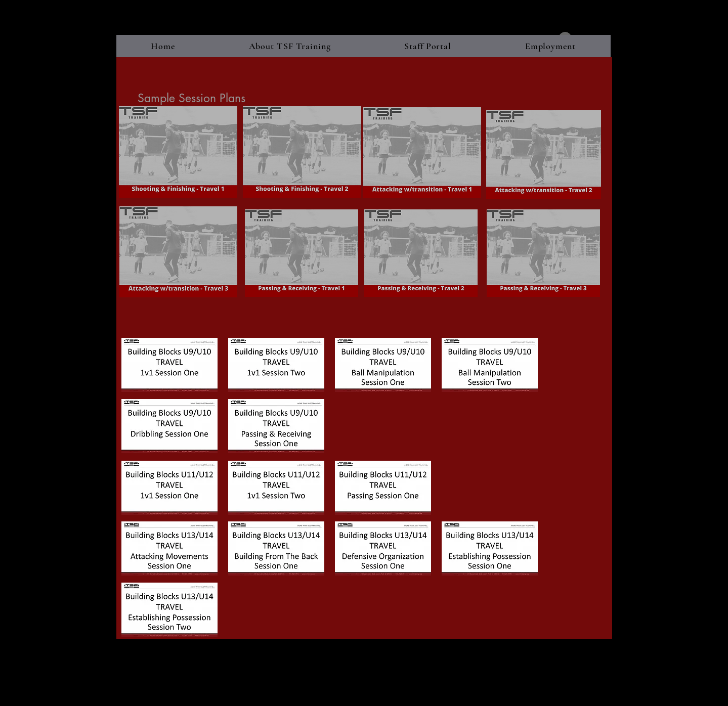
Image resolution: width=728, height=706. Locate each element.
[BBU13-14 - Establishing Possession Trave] (490, 550)
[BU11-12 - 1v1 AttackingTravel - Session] (170, 489)
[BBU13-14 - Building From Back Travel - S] (276, 550)
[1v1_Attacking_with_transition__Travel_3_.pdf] (178, 253)
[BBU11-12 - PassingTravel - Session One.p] (383, 489)
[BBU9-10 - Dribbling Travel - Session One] (170, 427)
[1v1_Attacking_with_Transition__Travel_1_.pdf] (422, 154)
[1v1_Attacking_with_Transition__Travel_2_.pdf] (544, 156)
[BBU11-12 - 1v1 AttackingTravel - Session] (276, 489)
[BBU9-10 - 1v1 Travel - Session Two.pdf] (276, 366)
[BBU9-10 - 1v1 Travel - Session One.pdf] (170, 366)
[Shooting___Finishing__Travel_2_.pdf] (302, 153)
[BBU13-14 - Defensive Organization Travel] (383, 550)
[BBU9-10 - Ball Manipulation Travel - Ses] (383, 366)
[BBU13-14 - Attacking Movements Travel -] (170, 550)
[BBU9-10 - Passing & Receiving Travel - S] (276, 427)
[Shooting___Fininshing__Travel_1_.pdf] (178, 153)
